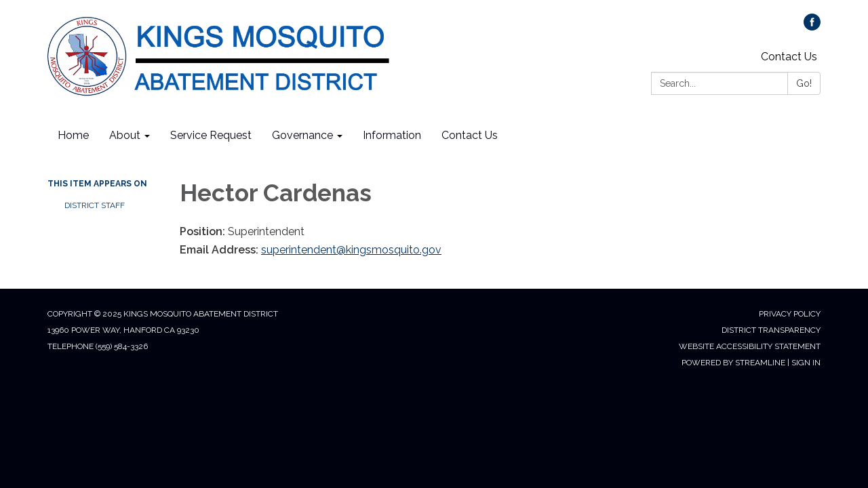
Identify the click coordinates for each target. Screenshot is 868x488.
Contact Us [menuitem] (470, 135)
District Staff (95, 205)
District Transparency (771, 330)
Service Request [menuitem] (211, 135)
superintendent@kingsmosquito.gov (351, 250)
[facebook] (812, 27)
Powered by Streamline (733, 363)
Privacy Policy (790, 314)
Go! (804, 83)
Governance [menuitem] (302, 135)
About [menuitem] (125, 135)
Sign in (806, 363)
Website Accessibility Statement (750, 346)
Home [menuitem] (73, 135)
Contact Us (789, 57)
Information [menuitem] (392, 135)
